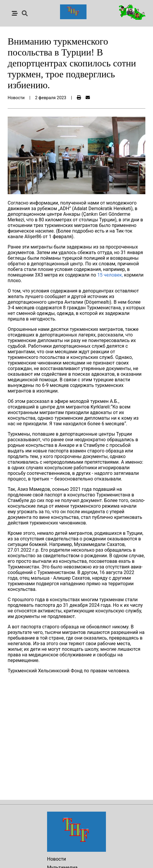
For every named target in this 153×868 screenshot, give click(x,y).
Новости (56, 859)
